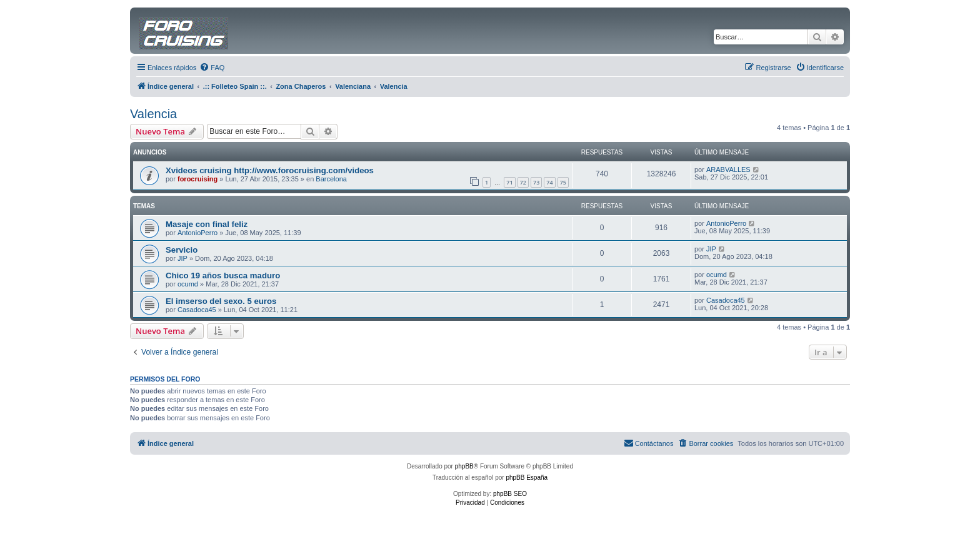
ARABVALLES (728, 169)
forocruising (197, 179)
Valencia (153, 114)
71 (509, 182)
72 (523, 182)
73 (536, 182)
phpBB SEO (510, 494)
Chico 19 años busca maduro (223, 276)
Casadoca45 (197, 310)
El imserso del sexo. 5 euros (221, 301)
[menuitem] (212, 68)
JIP (182, 258)
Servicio (182, 250)
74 (549, 182)
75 (563, 182)
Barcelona (331, 179)
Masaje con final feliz (207, 224)
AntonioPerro (197, 233)
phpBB (464, 466)
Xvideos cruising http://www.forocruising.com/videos (270, 170)
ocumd (188, 284)
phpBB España (527, 478)
